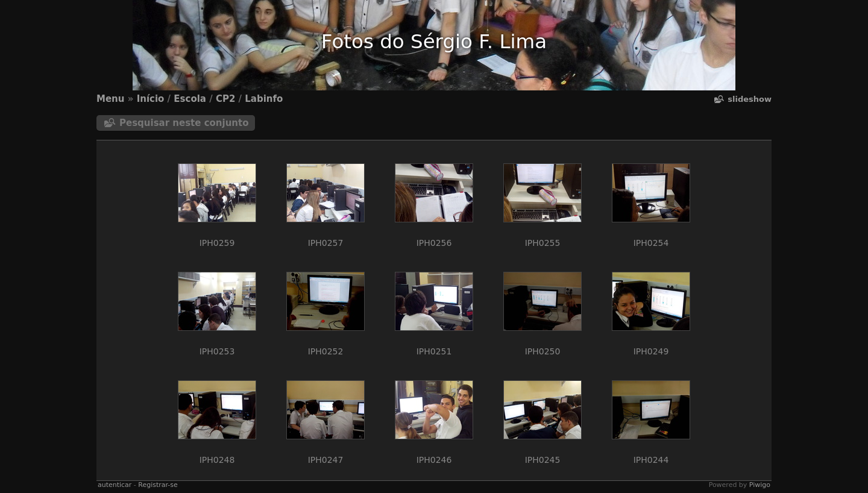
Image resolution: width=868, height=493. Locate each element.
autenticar (115, 485)
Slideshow (750, 99)
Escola (190, 99)
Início (151, 99)
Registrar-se (158, 485)
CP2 (225, 99)
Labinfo (264, 99)
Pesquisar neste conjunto (184, 123)
